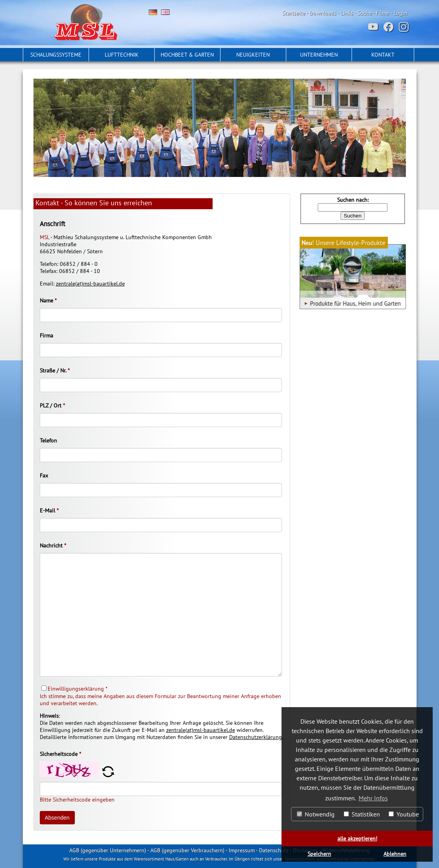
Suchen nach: (353, 200)
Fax (44, 475)
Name (48, 300)
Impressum (242, 850)
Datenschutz (274, 850)
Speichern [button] (319, 854)
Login (400, 13)
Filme (383, 13)
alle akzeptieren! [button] (357, 838)
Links (347, 13)
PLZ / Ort (52, 405)
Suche (365, 13)
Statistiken (362, 814)
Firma (46, 335)
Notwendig (316, 814)
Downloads (323, 13)
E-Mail (49, 510)
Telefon (48, 440)
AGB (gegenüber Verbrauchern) (187, 850)
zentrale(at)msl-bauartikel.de (90, 284)
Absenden (57, 818)
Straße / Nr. (55, 370)
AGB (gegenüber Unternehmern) (108, 850)
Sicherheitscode (60, 754)
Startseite (294, 13)
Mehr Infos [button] (373, 798)
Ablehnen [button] (395, 854)
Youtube (404, 814)
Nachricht (53, 545)
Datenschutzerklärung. (256, 737)
